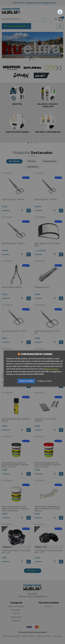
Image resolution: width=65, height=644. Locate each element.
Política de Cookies (52, 369)
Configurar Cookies (44, 381)
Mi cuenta (60, 12)
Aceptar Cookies (26, 381)
